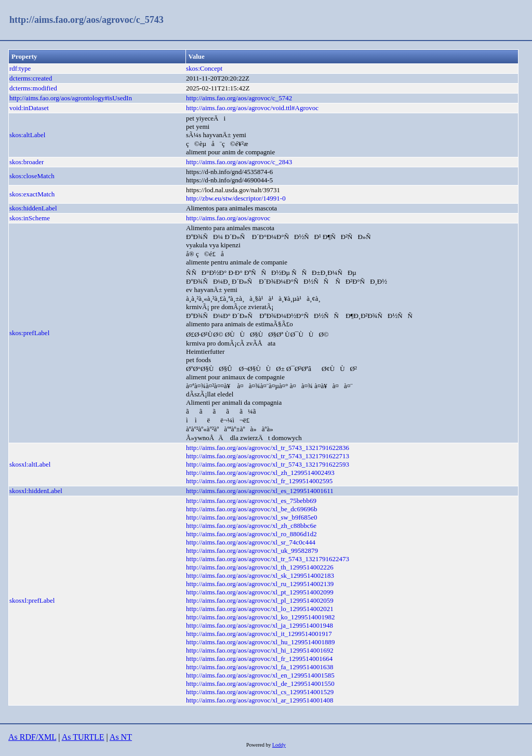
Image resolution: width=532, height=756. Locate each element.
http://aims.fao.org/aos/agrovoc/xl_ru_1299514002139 (260, 584)
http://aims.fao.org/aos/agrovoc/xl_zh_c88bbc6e (251, 526)
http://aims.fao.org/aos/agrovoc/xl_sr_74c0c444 (251, 542)
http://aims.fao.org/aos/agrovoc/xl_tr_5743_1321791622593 (268, 464)
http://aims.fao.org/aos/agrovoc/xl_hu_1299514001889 (260, 642)
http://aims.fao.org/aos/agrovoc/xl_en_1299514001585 (260, 675)
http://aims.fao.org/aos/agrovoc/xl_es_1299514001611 (260, 491)
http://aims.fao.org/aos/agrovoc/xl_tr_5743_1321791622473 (268, 559)
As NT (121, 737)
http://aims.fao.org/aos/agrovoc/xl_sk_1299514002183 (260, 575)
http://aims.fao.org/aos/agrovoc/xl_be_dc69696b (252, 509)
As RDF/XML (32, 737)
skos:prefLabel (29, 333)
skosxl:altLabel (30, 464)
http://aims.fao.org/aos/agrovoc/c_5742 (239, 98)
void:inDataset (29, 108)
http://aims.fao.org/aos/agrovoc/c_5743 (87, 20)
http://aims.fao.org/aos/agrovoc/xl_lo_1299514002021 (260, 609)
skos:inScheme (30, 218)
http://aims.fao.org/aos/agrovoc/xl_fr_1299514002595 (259, 481)
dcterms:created (31, 78)
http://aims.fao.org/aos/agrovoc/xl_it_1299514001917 (259, 634)
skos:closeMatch (32, 176)
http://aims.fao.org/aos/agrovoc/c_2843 (239, 162)
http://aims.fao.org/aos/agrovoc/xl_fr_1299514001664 (259, 659)
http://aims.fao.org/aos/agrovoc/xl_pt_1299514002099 (260, 592)
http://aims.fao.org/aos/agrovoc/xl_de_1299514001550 (260, 684)
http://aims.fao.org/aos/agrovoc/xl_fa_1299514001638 (260, 667)
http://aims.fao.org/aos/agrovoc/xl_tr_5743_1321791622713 (268, 456)
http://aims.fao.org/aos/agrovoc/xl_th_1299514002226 (260, 567)
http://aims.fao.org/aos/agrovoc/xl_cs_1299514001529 (260, 692)
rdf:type (20, 68)
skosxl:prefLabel (32, 600)
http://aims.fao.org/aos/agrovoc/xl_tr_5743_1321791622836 (268, 448)
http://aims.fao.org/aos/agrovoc (228, 218)
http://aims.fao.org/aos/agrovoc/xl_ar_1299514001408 (260, 700)
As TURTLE (83, 737)
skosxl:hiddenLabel (36, 491)
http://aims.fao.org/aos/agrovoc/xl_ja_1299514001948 (260, 625)
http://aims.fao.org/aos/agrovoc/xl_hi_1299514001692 (260, 650)
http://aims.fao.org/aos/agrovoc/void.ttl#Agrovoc (252, 108)
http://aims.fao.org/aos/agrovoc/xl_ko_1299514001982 (260, 617)
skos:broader (26, 162)
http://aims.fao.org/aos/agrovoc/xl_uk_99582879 (252, 551)
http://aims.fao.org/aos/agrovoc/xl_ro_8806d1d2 (251, 534)
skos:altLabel (27, 135)
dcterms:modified (33, 88)
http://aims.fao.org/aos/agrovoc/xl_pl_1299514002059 (260, 600)
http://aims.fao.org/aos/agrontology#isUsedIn (71, 98)
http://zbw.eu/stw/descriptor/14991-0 (236, 198)
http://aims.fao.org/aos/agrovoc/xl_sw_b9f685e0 (252, 517)
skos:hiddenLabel (33, 208)
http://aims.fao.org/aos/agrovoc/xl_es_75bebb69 (251, 501)
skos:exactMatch (32, 194)
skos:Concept (204, 68)
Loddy (279, 745)
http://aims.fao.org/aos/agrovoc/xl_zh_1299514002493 (260, 473)
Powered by (259, 745)
